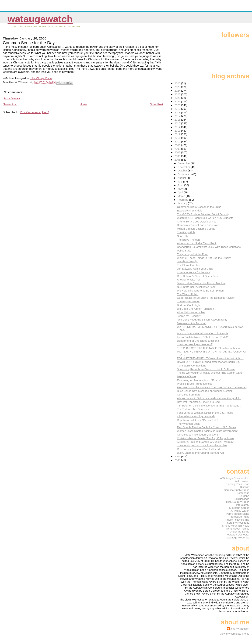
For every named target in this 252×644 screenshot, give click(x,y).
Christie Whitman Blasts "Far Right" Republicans (205, 438)
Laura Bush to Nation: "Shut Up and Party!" (202, 337)
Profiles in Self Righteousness (195, 384)
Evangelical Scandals (190, 211)
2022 (178, 98)
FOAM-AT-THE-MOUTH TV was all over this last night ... (210, 358)
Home (84, 104)
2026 (178, 83)
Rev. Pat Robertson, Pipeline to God (198, 402)
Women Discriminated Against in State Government (207, 431)
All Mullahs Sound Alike (191, 312)
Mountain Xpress (239, 508)
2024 (178, 91)
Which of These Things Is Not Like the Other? (204, 258)
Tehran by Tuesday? (189, 316)
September (185, 174)
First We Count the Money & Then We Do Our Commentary (212, 387)
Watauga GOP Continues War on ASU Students (205, 218)
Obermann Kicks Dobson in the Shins (199, 207)
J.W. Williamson (240, 629)
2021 (178, 101)
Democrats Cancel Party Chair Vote (198, 225)
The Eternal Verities (189, 265)
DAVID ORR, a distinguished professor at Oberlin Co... (209, 362)
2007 (178, 152)
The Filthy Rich (186, 232)
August (182, 178)
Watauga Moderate (238, 537)
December (184, 163)
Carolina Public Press (237, 490)
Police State (184, 251)
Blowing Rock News (237, 484)
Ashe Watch (242, 481)
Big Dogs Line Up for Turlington (195, 309)
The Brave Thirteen (188, 240)
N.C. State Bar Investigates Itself (196, 287)
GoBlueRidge (241, 499)
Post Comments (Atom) (34, 112)
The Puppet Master (188, 301)
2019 (178, 109)
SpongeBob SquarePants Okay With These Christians (209, 247)
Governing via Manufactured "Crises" (199, 380)
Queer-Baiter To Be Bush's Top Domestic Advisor (206, 298)
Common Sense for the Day (193, 272)
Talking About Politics (237, 529)
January (183, 203)
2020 (178, 105)
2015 (178, 123)
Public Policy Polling (237, 520)
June (181, 185)
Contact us (243, 493)
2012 (178, 134)
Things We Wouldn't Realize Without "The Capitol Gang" (210, 373)
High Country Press (238, 502)
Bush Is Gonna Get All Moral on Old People (202, 333)
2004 (178, 456)
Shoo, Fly (183, 236)
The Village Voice (41, 78)
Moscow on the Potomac (191, 323)
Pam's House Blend (238, 514)
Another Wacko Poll (189, 280)
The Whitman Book (188, 424)
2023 (178, 94)
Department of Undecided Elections (198, 341)
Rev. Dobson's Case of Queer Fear (198, 276)
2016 (178, 120)
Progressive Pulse (239, 517)
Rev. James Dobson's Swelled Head (198, 449)
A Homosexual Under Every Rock (197, 243)
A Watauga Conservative (235, 478)
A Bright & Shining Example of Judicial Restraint (205, 442)
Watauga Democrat (238, 535)
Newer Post (10, 104)
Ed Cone (244, 496)
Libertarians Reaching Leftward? (196, 416)
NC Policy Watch (239, 511)
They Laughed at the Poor (192, 254)
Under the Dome (239, 532)
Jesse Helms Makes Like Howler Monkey (201, 283)
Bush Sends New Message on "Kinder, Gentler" (205, 391)
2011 (178, 138)
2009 (178, 145)
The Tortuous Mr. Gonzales (193, 409)
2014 (178, 127)
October (183, 170)
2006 (178, 156)
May (181, 189)
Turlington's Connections (191, 366)
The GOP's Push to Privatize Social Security (203, 214)
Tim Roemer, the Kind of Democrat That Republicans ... (209, 406)
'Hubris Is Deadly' (187, 261)
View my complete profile (234, 634)
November (184, 167)
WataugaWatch (40, 19)
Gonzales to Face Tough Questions (198, 435)
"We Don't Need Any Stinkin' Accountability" (202, 320)
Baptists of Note (186, 376)
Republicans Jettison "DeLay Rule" (197, 420)
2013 (178, 131)
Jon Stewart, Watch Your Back (195, 269)
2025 (178, 87)
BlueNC (245, 487)
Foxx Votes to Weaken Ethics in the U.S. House (205, 413)
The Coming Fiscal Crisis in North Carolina (202, 445)
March (182, 196)
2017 (178, 116)
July (180, 181)
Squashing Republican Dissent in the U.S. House (206, 369)
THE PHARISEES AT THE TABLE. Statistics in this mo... (210, 348)
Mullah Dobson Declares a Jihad (196, 229)
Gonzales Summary (189, 395)
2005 (178, 160)
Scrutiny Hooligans (238, 523)
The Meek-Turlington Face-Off (195, 344)
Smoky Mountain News (236, 526)
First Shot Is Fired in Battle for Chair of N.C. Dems (206, 427)
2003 (178, 460)
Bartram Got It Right (189, 305)
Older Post (156, 104)
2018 (178, 112)
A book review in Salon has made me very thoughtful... (209, 398)
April (181, 192)
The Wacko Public (188, 294)
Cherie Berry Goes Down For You (197, 222)
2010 (178, 141)
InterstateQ (243, 505)
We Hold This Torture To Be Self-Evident (201, 291)
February (183, 200)
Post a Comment (12, 98)
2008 (178, 149)
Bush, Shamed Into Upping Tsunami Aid (200, 453)
